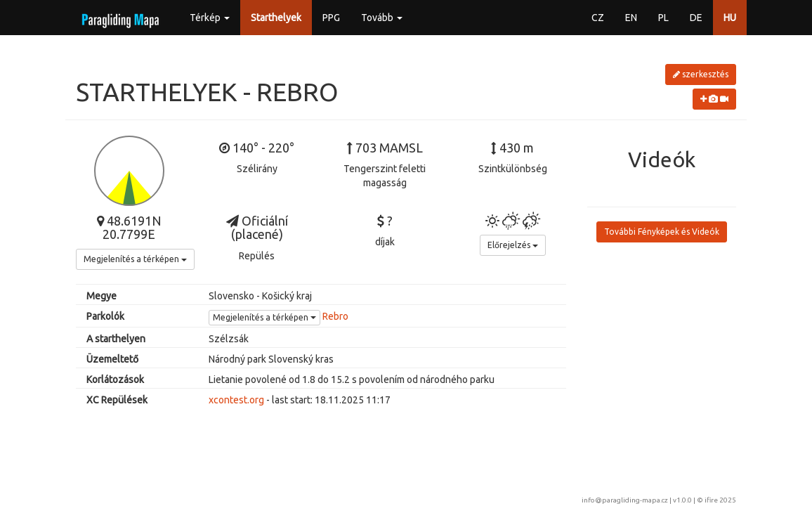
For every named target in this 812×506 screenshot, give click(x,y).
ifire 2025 (720, 500)
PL (663, 18)
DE (696, 18)
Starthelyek (276, 18)
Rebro (335, 316)
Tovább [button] (382, 18)
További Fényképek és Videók (662, 232)
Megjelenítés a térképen (135, 259)
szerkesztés (701, 74)
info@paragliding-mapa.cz (625, 500)
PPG (331, 18)
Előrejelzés (513, 245)
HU (730, 18)
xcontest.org (236, 400)
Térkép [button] (210, 18)
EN (631, 18)
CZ (598, 18)
